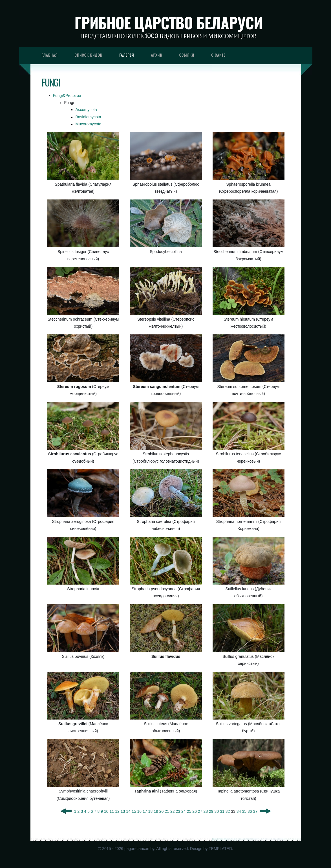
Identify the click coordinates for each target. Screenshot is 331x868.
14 (128, 811)
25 (189, 811)
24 (184, 811)
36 (250, 811)
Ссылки (187, 55)
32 (228, 811)
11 (112, 811)
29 (211, 811)
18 (151, 811)
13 (123, 811)
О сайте (218, 55)
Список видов (89, 55)
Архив (157, 55)
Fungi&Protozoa (67, 96)
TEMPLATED (220, 849)
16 (139, 811)
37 (255, 811)
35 (244, 811)
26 (195, 811)
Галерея (127, 55)
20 (162, 811)
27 (200, 811)
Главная (50, 55)
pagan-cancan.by (139, 849)
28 (206, 811)
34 (239, 811)
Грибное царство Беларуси (168, 23)
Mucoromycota (89, 124)
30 (217, 811)
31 (222, 811)
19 (156, 811)
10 (106, 811)
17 (145, 811)
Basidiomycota (88, 117)
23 (178, 811)
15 (134, 811)
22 (173, 811)
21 (167, 811)
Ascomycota (86, 110)
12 (117, 811)
